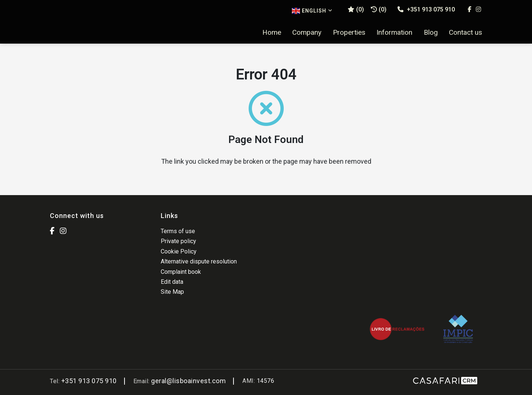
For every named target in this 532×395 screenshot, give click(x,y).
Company (307, 33)
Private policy (178, 241)
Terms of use (178, 231)
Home (272, 33)
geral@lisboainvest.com (188, 381)
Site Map (172, 292)
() (356, 9)
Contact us (465, 33)
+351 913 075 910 (426, 9)
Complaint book (181, 272)
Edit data (172, 282)
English (312, 11)
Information (394, 33)
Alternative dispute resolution (199, 261)
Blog (431, 33)
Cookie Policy (179, 251)
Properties (349, 33)
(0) (379, 9)
